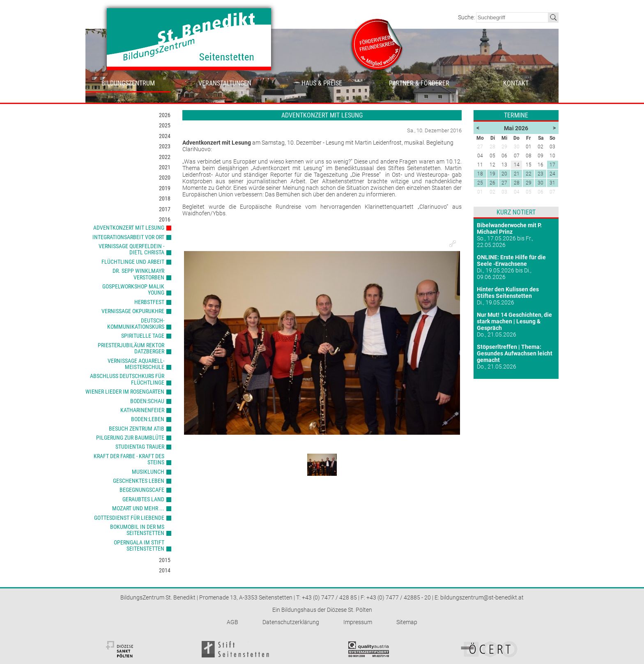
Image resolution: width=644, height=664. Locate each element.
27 (504, 183)
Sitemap (407, 622)
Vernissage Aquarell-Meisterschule (136, 364)
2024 (165, 136)
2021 (165, 167)
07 (552, 192)
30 (540, 183)
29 (529, 183)
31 (552, 183)
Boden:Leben (148, 419)
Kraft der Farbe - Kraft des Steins (129, 459)
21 (517, 174)
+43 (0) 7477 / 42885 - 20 (399, 597)
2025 (165, 125)
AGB (232, 622)
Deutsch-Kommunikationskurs (136, 324)
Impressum (358, 622)
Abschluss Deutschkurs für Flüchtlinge (127, 379)
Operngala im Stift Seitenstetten (139, 545)
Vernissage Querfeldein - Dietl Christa (131, 249)
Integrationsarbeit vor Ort (128, 237)
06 (540, 192)
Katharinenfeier (142, 410)
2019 (165, 188)
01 (480, 192)
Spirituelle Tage (143, 336)
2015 (165, 560)
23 (540, 174)
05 (529, 192)
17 (552, 165)
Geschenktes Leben (139, 481)
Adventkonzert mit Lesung (129, 228)
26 (492, 183)
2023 (165, 146)
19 (492, 174)
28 (517, 183)
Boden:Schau (147, 401)
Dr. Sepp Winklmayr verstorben (138, 274)
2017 (165, 209)
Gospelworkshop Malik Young (133, 289)
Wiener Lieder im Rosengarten (125, 392)
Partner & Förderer (419, 83)
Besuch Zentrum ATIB (137, 429)
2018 (165, 198)
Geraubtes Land (143, 499)
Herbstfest (149, 302)
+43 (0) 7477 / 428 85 (329, 597)
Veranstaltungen (225, 83)
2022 (165, 157)
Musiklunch (148, 472)
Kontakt (516, 83)
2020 (165, 178)
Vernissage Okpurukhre (133, 311)
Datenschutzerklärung (291, 622)
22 (529, 174)
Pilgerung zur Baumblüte (130, 438)
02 (492, 192)
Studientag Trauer (140, 447)
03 (504, 192)
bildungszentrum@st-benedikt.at (482, 597)
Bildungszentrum (128, 83)
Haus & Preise (322, 83)
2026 (165, 115)
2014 (165, 570)
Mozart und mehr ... (138, 508)
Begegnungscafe (142, 490)
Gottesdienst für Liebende (129, 518)
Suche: (467, 17)
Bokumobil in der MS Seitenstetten (137, 530)
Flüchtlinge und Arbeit (133, 262)
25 (480, 183)
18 (480, 174)
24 (552, 174)
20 (504, 174)
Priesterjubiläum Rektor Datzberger (131, 348)
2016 (165, 219)
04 (517, 192)
